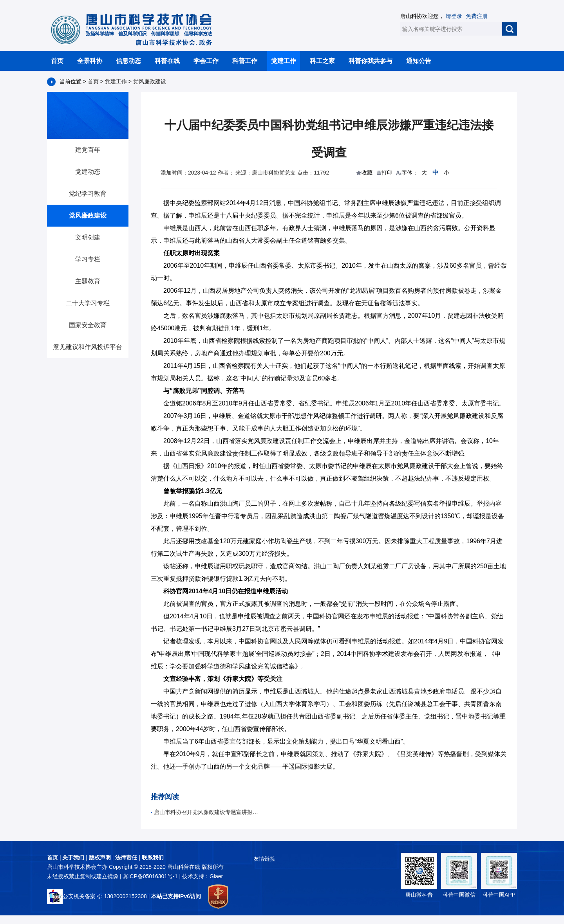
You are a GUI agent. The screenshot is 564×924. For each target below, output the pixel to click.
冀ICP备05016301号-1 (151, 876)
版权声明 (100, 857)
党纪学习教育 (88, 194)
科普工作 (245, 61)
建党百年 (88, 150)
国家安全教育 (88, 325)
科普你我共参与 (371, 61)
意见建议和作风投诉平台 (88, 347)
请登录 (454, 16)
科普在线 (167, 61)
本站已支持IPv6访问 (176, 896)
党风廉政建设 (150, 81)
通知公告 (419, 61)
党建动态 (88, 172)
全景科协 (90, 61)
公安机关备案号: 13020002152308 (97, 896)
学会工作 (206, 61)
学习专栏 (88, 259)
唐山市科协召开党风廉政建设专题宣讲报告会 (206, 812)
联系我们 (153, 857)
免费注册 (477, 16)
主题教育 (88, 281)
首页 (57, 61)
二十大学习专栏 (88, 303)
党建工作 (284, 61)
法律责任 (126, 857)
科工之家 (322, 61)
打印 (387, 173)
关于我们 (73, 857)
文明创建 (88, 237)
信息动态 (128, 61)
